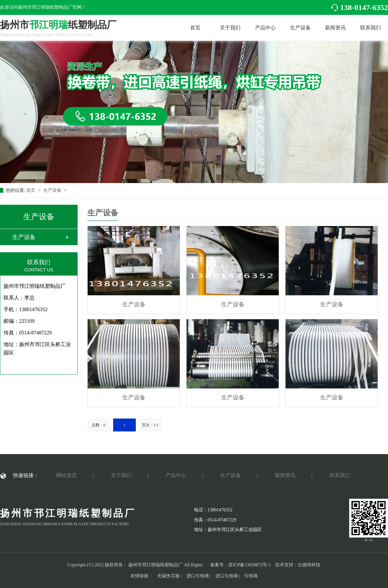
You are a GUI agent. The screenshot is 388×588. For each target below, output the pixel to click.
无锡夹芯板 (168, 576)
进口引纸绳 (198, 576)
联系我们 (371, 28)
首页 (195, 28)
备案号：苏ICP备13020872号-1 (240, 565)
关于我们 (230, 28)
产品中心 (265, 28)
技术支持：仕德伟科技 (298, 565)
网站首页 (67, 475)
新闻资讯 (335, 28)
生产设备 (300, 28)
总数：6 (99, 425)
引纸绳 (251, 576)
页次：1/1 (150, 425)
